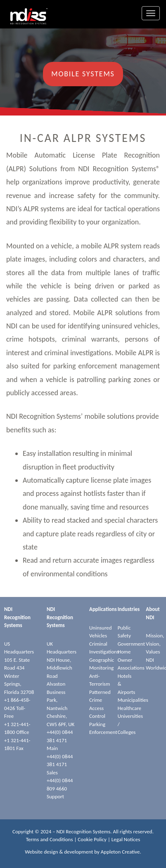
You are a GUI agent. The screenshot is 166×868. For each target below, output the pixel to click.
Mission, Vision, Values (155, 644)
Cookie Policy (92, 839)
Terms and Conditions (50, 839)
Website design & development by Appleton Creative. (83, 852)
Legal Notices (126, 839)
